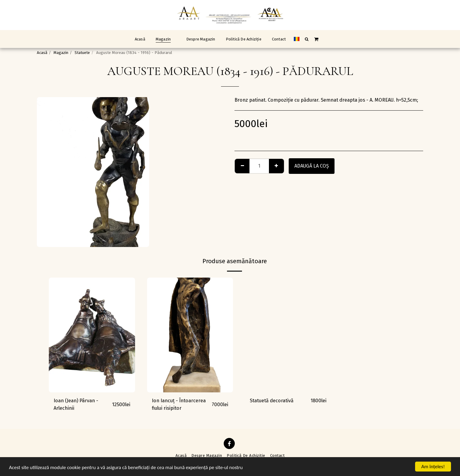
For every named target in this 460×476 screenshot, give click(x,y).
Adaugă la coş (312, 166)
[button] (307, 39)
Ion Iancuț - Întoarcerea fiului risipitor (179, 404)
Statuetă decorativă (272, 401)
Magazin (61, 53)
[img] (92, 335)
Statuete (82, 53)
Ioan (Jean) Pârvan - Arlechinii (76, 404)
